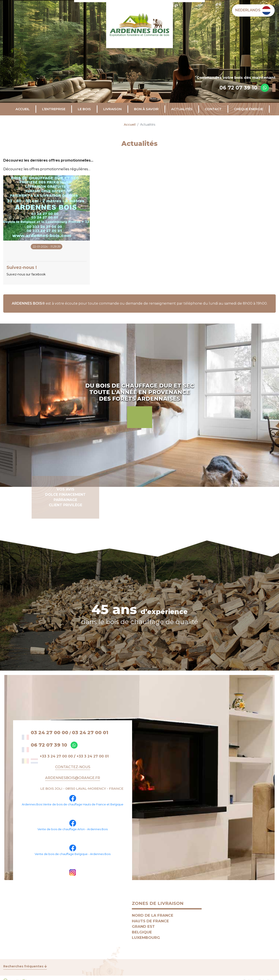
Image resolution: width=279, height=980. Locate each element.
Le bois (84, 109)
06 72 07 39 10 (238, 88)
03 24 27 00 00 (49, 733)
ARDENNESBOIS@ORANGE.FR (73, 778)
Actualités (182, 109)
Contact (213, 109)
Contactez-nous (73, 767)
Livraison (112, 109)
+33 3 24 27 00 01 (93, 756)
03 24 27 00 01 (90, 733)
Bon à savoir (146, 109)
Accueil (23, 109)
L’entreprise (54, 109)
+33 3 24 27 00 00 (56, 756)
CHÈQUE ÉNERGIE (249, 109)
